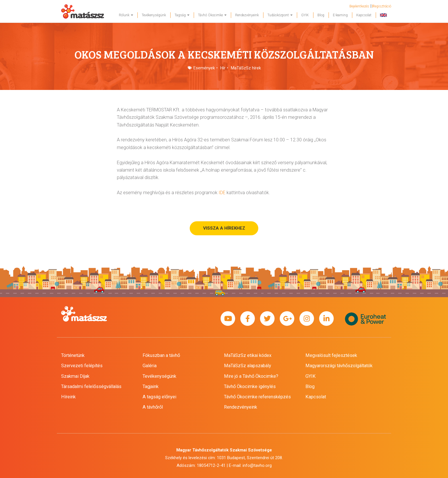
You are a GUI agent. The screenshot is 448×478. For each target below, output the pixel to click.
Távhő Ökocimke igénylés (250, 386)
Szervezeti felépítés (82, 366)
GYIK (305, 15)
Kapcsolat (364, 15)
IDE (222, 193)
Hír (223, 68)
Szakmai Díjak (75, 376)
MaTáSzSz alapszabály (248, 366)
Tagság (182, 15)
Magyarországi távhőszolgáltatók (339, 366)
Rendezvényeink (247, 15)
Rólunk (126, 15)
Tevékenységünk (154, 15)
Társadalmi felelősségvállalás (91, 386)
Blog (321, 15)
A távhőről (153, 407)
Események (204, 68)
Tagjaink (151, 386)
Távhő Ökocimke (212, 15)
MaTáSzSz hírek (246, 68)
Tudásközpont (280, 15)
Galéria (150, 366)
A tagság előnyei (159, 397)
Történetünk (73, 355)
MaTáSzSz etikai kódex (248, 355)
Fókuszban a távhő (161, 355)
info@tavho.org (257, 465)
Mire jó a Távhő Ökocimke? (251, 376)
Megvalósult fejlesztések (331, 355)
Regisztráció (382, 6)
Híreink (68, 397)
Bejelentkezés (359, 6)
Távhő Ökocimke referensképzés (257, 397)
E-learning (340, 15)
